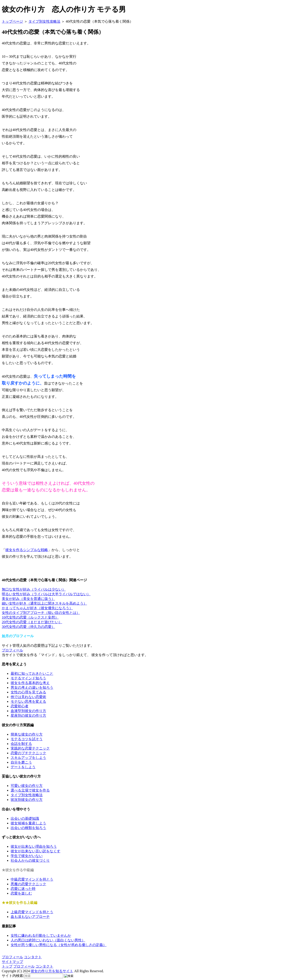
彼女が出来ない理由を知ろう (34, 846)
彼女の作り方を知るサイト (52, 971)
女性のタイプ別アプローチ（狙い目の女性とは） (41, 613)
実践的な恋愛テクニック (30, 748)
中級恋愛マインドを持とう (32, 879)
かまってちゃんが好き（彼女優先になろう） (37, 608)
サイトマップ (12, 962)
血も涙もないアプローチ (30, 917)
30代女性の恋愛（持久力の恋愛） (28, 627)
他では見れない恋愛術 (28, 697)
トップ (7, 966)
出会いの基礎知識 (25, 818)
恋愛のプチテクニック (28, 753)
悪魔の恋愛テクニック (28, 884)
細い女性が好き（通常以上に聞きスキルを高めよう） (44, 603)
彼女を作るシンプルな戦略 (27, 550)
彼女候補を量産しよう (28, 823)
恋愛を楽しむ (21, 893)
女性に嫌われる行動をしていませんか (41, 935)
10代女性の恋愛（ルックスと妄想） (30, 617)
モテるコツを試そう (27, 739)
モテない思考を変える (28, 701)
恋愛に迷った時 (23, 889)
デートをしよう (23, 767)
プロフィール (12, 650)
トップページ (12, 21)
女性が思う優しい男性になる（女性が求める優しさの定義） (59, 945)
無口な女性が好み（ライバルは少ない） (34, 589)
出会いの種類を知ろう (28, 828)
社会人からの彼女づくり (30, 860)
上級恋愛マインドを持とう (32, 912)
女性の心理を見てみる (28, 692)
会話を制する (21, 744)
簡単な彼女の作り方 (27, 734)
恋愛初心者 (20, 706)
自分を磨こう (21, 762)
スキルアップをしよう (28, 758)
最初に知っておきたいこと (32, 674)
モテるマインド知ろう (28, 678)
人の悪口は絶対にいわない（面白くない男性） (48, 940)
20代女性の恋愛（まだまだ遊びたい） (32, 622)
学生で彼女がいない (27, 856)
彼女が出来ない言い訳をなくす (35, 851)
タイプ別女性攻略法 (44, 21)
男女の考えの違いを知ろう (32, 687)
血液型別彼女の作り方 (28, 711)
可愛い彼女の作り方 (27, 786)
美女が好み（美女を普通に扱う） (28, 599)
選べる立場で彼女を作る (30, 790)
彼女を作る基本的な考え (30, 683)
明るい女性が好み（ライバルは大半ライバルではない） (46, 594)
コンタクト (33, 957)
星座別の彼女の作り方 (28, 715)
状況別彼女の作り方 (27, 800)
